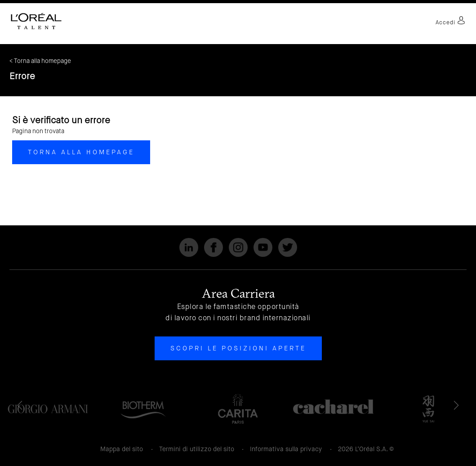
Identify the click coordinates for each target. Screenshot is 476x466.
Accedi (450, 22)
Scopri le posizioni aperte (238, 348)
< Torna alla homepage (40, 61)
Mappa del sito (122, 449)
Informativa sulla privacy (286, 449)
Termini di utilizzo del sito (197, 449)
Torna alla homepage (81, 152)
